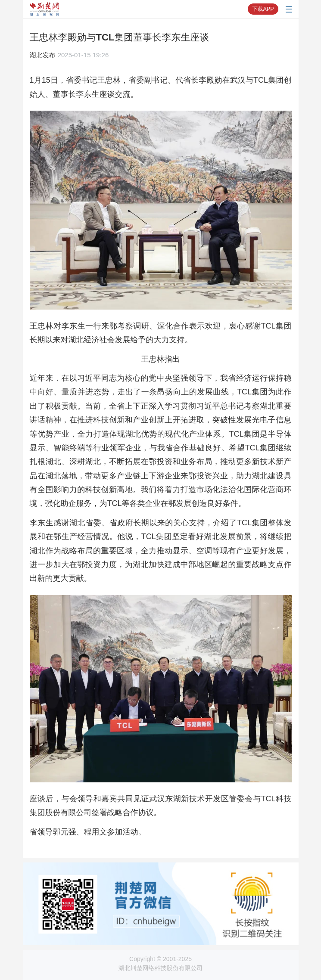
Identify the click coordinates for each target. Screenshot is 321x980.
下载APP (263, 9)
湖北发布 (43, 55)
